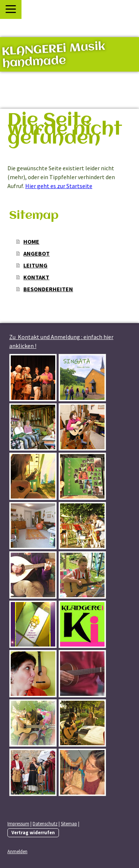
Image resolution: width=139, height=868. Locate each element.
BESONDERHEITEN (48, 289)
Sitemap (69, 823)
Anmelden (17, 851)
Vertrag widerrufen (33, 832)
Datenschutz (45, 823)
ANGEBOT (37, 253)
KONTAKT (36, 277)
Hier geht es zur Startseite (59, 186)
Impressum (18, 823)
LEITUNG (35, 265)
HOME (31, 241)
